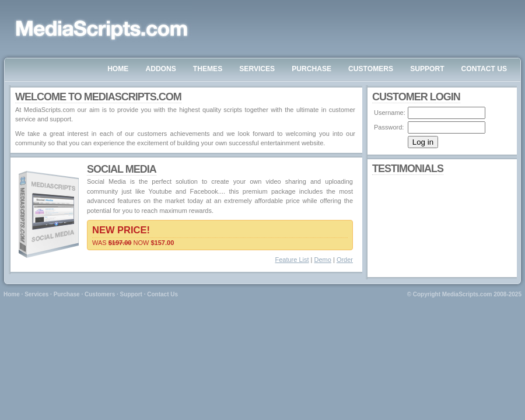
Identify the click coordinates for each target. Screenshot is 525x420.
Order (345, 260)
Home (12, 294)
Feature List (292, 260)
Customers (100, 294)
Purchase (67, 294)
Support (131, 294)
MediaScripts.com (467, 294)
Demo (323, 260)
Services (36, 294)
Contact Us (162, 294)
